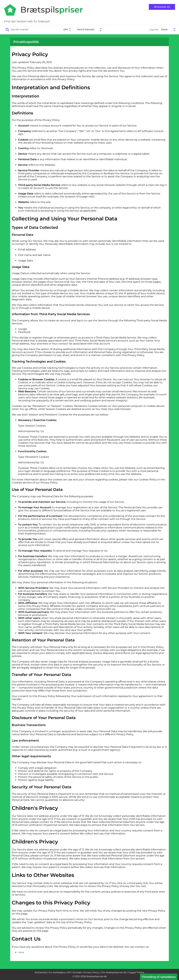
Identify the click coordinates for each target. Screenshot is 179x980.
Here (21, 952)
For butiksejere (57, 972)
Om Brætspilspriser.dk (114, 972)
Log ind (154, 29)
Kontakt (77, 972)
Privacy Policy (91, 972)
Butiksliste (41, 972)
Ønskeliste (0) (162, 7)
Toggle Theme (136, 972)
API (69, 972)
